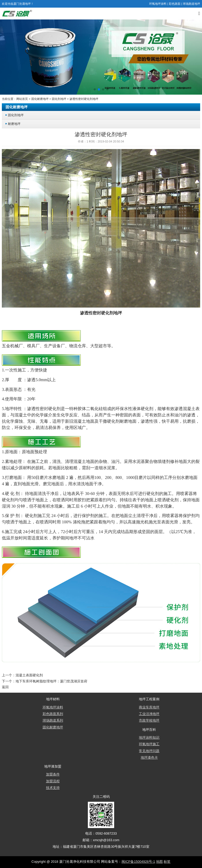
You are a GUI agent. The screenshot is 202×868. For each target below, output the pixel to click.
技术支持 (53, 788)
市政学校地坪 (149, 721)
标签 (167, 862)
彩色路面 (175, 4)
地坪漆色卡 (149, 758)
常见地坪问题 (149, 751)
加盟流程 (53, 781)
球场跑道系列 (53, 721)
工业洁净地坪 (149, 714)
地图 (159, 862)
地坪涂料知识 (149, 738)
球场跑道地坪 (191, 4)
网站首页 (22, 99)
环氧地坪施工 (149, 744)
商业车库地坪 (149, 707)
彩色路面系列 (53, 714)
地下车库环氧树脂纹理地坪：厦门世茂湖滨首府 (51, 681)
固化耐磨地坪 (40, 99)
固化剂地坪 (59, 99)
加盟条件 (53, 774)
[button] (95, 89)
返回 (5, 687)
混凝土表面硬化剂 (29, 675)
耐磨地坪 (14, 124)
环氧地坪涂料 (158, 4)
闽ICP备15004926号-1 (138, 862)
